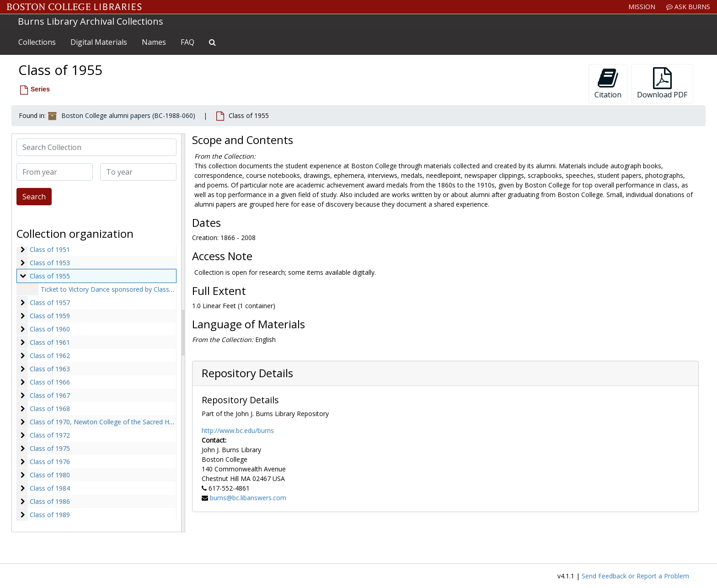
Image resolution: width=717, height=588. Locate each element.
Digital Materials (99, 42)
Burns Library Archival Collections (91, 21)
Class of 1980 (50, 475)
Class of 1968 (50, 409)
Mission (642, 7)
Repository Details (247, 373)
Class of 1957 (50, 302)
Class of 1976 (50, 462)
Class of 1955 (50, 276)
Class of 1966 (50, 382)
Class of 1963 (50, 369)
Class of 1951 (50, 249)
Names (154, 42)
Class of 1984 (50, 488)
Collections (37, 42)
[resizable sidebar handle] (183, 333)
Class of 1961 (50, 342)
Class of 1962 (50, 355)
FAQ (187, 42)
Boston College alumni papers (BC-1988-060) (128, 115)
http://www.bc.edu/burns (238, 430)
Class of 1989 (50, 515)
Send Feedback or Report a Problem (635, 576)
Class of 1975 (50, 448)
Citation (608, 83)
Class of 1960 (50, 329)
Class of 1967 (50, 395)
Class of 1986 (50, 501)
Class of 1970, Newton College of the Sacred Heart (105, 422)
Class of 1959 (50, 316)
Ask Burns (688, 7)
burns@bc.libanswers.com (248, 498)
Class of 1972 (50, 435)
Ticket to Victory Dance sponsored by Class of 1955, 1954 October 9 (142, 289)
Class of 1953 (50, 263)
